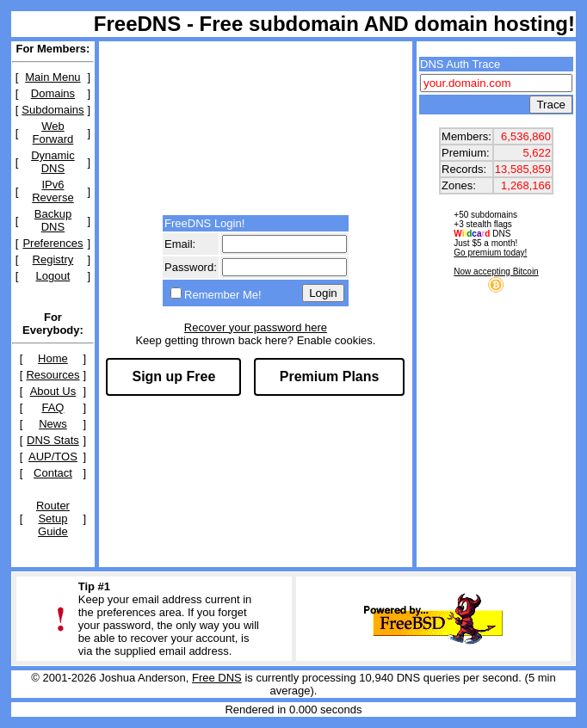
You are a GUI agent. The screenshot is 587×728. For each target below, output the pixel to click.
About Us (53, 391)
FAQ (53, 407)
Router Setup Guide (53, 518)
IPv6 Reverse (53, 191)
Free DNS (217, 678)
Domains (53, 93)
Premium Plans (330, 376)
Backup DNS (53, 220)
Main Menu (53, 77)
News (53, 424)
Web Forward (53, 133)
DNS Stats (53, 440)
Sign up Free (173, 376)
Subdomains (53, 110)
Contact (53, 473)
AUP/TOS (53, 457)
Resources (53, 375)
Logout (53, 276)
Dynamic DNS (53, 162)
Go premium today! (490, 253)
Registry (53, 259)
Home (53, 358)
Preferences (53, 243)
